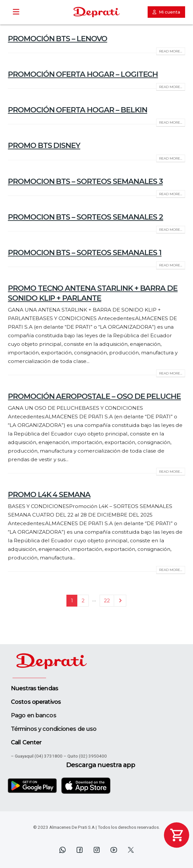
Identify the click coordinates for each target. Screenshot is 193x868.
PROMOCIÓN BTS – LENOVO (58, 39)
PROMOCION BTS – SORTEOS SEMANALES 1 (85, 253)
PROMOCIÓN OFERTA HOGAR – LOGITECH (83, 74)
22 (107, 600)
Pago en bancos (34, 715)
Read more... (171, 51)
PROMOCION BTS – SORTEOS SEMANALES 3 (85, 181)
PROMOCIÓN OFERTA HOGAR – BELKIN (77, 110)
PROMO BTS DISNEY (44, 145)
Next (120, 601)
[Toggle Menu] (16, 12)
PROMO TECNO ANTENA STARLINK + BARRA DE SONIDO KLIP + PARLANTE (93, 293)
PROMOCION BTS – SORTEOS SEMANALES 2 (85, 217)
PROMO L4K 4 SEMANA (49, 494)
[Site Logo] (97, 12)
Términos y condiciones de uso (54, 729)
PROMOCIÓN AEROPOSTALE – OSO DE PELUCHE (94, 396)
